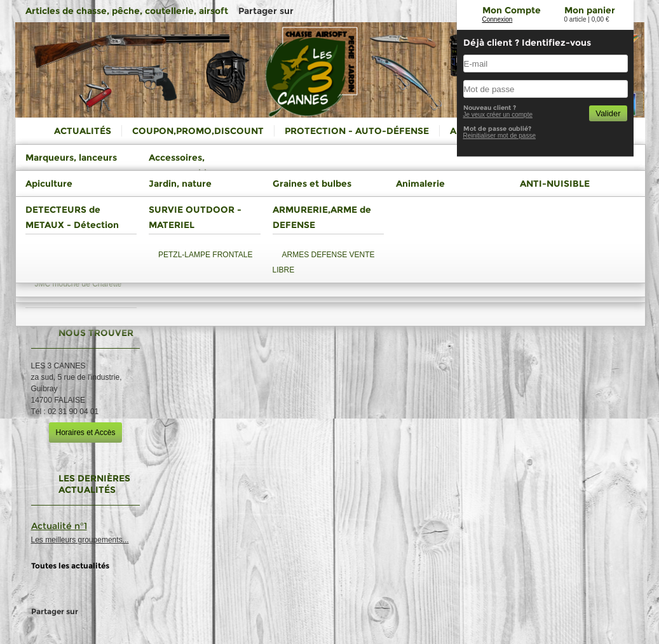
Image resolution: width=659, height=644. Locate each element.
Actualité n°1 (59, 526)
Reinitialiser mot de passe (500, 136)
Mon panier (590, 10)
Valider (608, 113)
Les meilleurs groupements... (80, 540)
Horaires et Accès (85, 433)
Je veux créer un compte (498, 115)
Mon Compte (512, 10)
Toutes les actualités (70, 566)
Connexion (498, 19)
